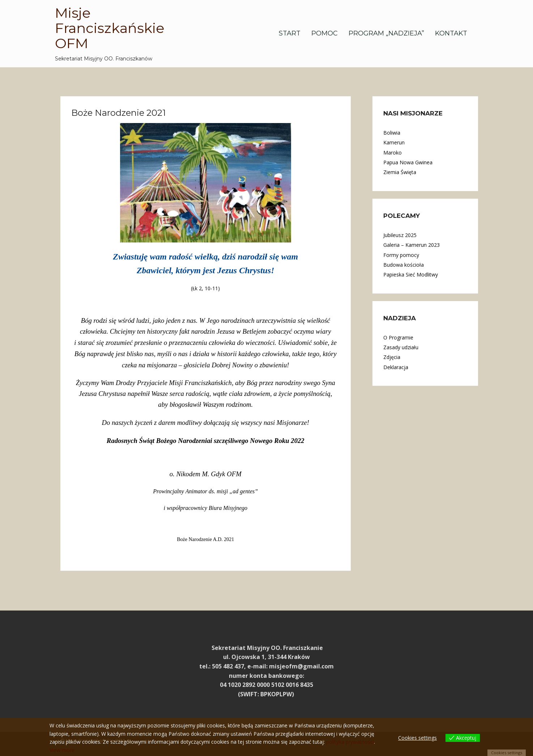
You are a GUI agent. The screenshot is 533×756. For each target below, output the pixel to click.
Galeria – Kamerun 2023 (412, 245)
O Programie (398, 337)
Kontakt (451, 33)
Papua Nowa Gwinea (408, 162)
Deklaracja (396, 367)
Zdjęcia (392, 357)
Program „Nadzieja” (386, 33)
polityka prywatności (350, 742)
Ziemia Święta (400, 172)
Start (290, 33)
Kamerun (394, 142)
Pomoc (325, 33)
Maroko (393, 153)
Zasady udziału (401, 347)
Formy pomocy (401, 255)
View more (62, 750)
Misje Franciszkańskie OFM (110, 28)
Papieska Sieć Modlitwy (411, 274)
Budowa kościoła (404, 265)
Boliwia (392, 133)
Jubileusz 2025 (400, 235)
